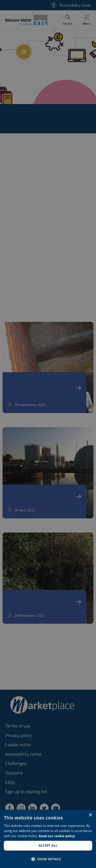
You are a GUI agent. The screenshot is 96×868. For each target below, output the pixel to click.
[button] (48, 859)
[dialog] (48, 839)
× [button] (90, 815)
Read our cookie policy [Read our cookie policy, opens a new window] (57, 836)
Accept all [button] (48, 846)
